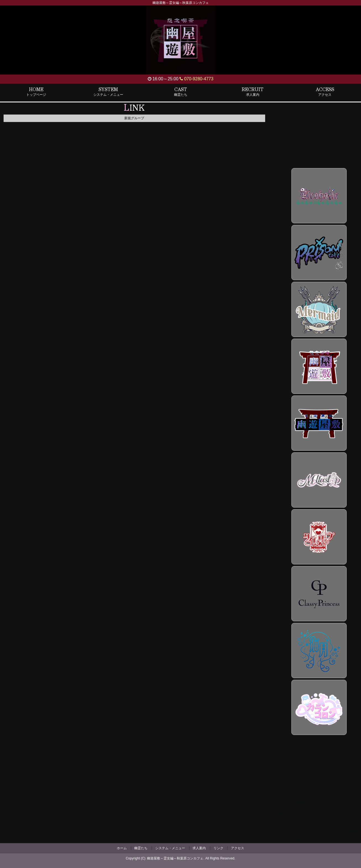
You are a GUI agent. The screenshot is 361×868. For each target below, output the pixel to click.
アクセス (238, 848)
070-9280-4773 (196, 79)
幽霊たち (141, 848)
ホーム (122, 848)
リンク (218, 848)
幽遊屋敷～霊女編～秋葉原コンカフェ (175, 858)
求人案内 (199, 848)
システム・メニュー (170, 848)
